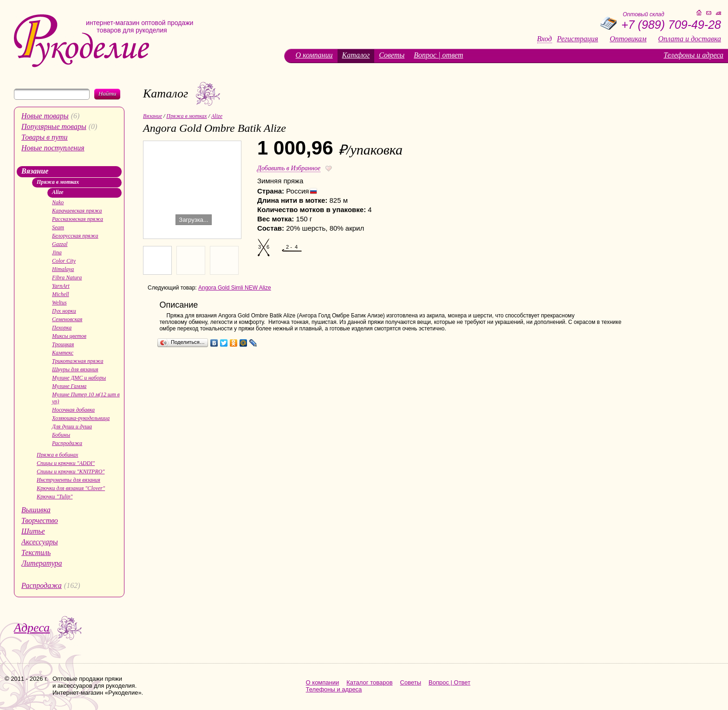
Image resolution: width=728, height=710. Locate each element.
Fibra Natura (67, 278)
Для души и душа (72, 426)
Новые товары (45, 116)
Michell (61, 294)
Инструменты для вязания (68, 480)
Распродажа (67, 443)
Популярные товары (54, 126)
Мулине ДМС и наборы (79, 378)
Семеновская (67, 319)
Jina (57, 252)
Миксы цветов (69, 336)
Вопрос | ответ (438, 55)
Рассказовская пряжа (78, 219)
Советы (392, 55)
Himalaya (63, 269)
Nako (58, 202)
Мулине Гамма (69, 386)
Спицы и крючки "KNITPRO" (71, 471)
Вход (545, 39)
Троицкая (63, 344)
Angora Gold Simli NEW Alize (235, 288)
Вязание (35, 171)
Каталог (356, 55)
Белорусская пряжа (75, 236)
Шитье (33, 531)
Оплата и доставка (690, 39)
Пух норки (64, 311)
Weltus (59, 303)
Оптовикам (628, 39)
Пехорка (62, 328)
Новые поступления (53, 148)
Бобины (61, 435)
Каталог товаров (369, 682)
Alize (58, 192)
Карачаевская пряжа (77, 211)
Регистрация (578, 39)
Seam (58, 227)
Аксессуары (39, 542)
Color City (64, 261)
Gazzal (60, 244)
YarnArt (61, 286)
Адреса (32, 628)
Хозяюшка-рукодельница (81, 418)
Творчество (40, 520)
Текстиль (36, 552)
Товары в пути (45, 137)
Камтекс (63, 353)
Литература (42, 563)
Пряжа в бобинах (57, 455)
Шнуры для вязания (75, 369)
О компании (314, 55)
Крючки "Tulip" (55, 497)
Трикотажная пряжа (78, 361)
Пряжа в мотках (58, 182)
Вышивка (36, 510)
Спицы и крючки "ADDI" (66, 463)
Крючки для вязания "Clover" (71, 488)
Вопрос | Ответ (449, 682)
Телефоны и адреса (693, 55)
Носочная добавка (73, 410)
